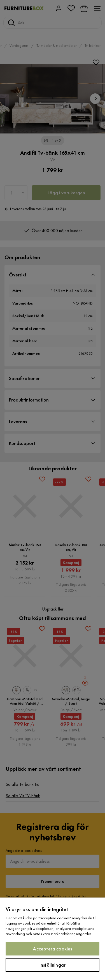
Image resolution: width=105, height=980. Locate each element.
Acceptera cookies (52, 949)
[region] (53, 939)
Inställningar (53, 965)
